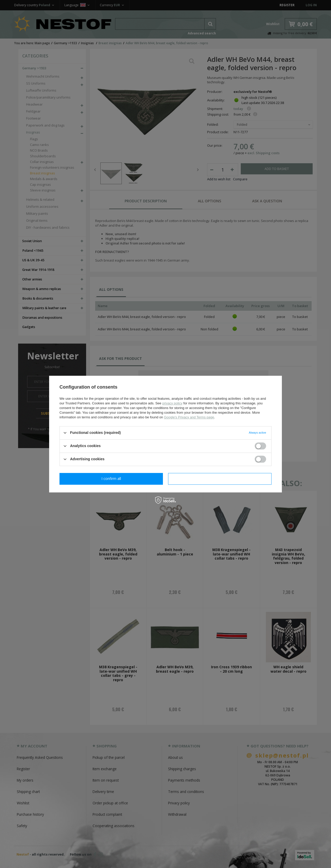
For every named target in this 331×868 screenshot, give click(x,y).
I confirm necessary (111, 478)
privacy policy (172, 403)
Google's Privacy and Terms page (189, 417)
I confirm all (220, 478)
